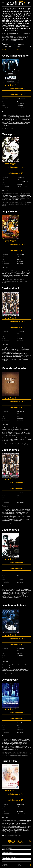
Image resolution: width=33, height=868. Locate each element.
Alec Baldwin (9, 280)
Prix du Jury (21, 50)
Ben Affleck (15, 203)
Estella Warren (17, 280)
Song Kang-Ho (26, 444)
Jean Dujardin (23, 754)
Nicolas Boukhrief (21, 723)
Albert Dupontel (10, 752)
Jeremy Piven (22, 203)
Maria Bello (24, 280)
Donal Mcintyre (21, 99)
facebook (30, 865)
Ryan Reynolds (22, 204)
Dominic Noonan (10, 128)
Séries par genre (7, 852)
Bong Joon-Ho (20, 412)
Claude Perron (18, 752)
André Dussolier (10, 835)
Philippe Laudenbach (22, 755)
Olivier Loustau (12, 755)
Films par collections (9, 857)
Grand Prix (5, 50)
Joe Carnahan (20, 177)
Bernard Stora (20, 804)
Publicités (27, 865)
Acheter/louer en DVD (16, 95)
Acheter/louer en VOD (16, 89)
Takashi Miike (20, 332)
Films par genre (7, 848)
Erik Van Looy (20, 649)
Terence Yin (8, 524)
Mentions (16, 865)
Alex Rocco (8, 203)
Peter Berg (9, 204)
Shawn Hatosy (19, 281)
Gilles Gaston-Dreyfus (13, 754)
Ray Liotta (15, 204)
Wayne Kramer (21, 254)
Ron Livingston (10, 281)
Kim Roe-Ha (9, 444)
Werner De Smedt (10, 674)
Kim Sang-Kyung (17, 444)
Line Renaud (18, 835)
